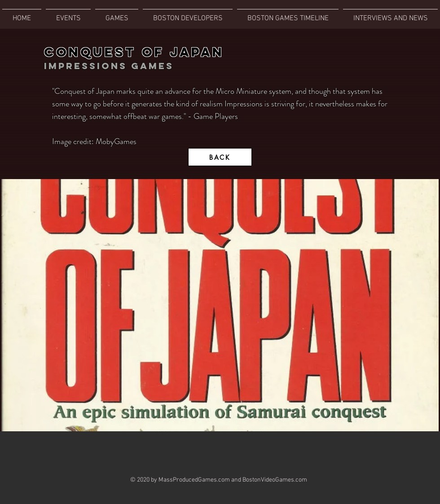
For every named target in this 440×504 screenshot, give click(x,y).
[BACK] (220, 157)
